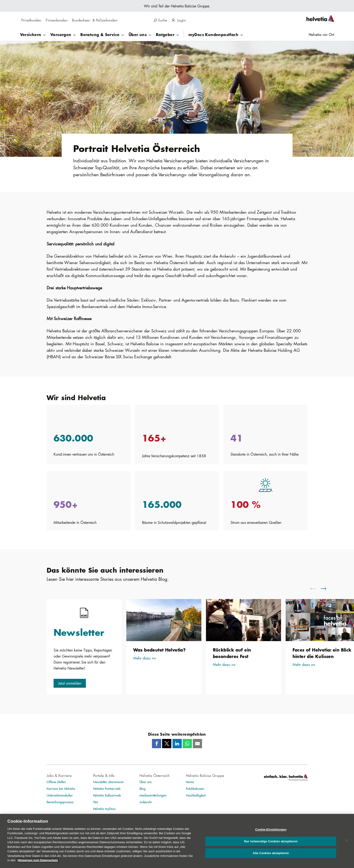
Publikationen (195, 788)
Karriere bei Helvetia (61, 788)
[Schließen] (347, 840)
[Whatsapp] (187, 744)
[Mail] (197, 744)
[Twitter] (167, 744)
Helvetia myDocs (104, 809)
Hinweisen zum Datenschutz (38, 860)
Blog (142, 788)
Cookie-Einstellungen (271, 829)
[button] (70, 683)
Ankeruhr (146, 802)
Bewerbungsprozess (60, 802)
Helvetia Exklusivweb (107, 795)
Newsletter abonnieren (108, 782)
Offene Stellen (56, 782)
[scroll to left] (316, 589)
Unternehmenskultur (60, 795)
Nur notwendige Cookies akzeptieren (271, 841)
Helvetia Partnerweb (107, 788)
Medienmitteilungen (153, 795)
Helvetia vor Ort (321, 34)
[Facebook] (157, 744)
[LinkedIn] (177, 744)
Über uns (145, 782)
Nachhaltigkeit (196, 795)
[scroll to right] (326, 589)
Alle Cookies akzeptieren (271, 853)
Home (190, 782)
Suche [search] (160, 20)
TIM (95, 802)
